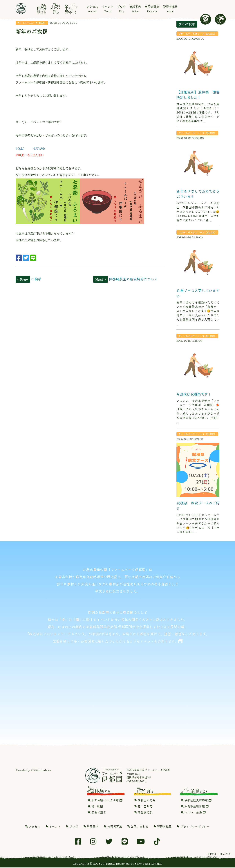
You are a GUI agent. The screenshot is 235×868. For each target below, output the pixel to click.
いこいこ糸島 (193, 813)
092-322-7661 (136, 782)
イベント (53, 827)
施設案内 (91, 827)
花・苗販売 (143, 807)
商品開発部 (143, 813)
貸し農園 (95, 807)
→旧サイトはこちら (218, 854)
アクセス (33, 827)
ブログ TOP (187, 24)
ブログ (72, 827)
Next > (101, 279)
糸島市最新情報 (195, 807)
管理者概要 (163, 827)
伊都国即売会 (145, 801)
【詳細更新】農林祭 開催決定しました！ (198, 95)
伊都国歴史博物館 (196, 801)
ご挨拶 (36, 279)
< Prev (23, 279)
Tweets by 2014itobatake (33, 771)
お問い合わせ (138, 827)
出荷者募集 (113, 827)
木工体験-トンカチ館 (105, 801)
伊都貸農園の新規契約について (133, 279)
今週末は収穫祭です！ (194, 394)
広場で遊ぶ (97, 813)
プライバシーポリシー (193, 827)
